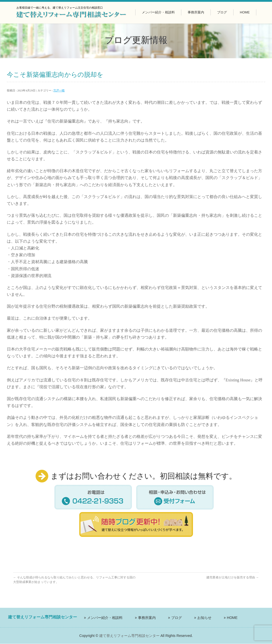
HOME (232, 618)
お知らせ (204, 618)
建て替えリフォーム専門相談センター (129, 636)
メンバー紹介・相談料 (105, 618)
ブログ (177, 618)
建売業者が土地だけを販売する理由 (233, 577)
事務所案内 (147, 618)
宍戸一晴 (59, 90)
